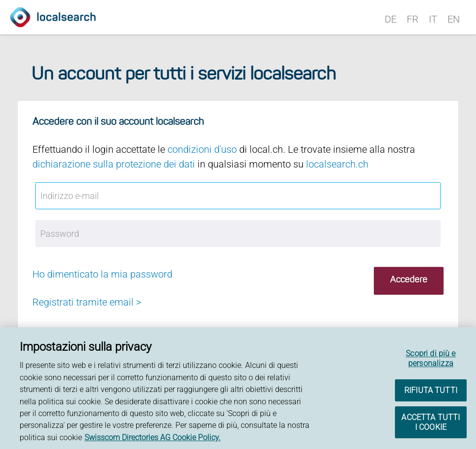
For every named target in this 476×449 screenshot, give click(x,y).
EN (454, 19)
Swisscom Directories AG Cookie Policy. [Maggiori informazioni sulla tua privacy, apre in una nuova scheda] (153, 438)
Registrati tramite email (83, 302)
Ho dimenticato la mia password (102, 274)
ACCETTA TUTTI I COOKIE (431, 424)
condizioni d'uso (202, 149)
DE (391, 19)
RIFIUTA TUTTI (431, 391)
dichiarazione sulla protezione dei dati (114, 164)
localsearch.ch (337, 164)
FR (413, 19)
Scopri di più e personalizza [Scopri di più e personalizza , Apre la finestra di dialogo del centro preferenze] (431, 360)
